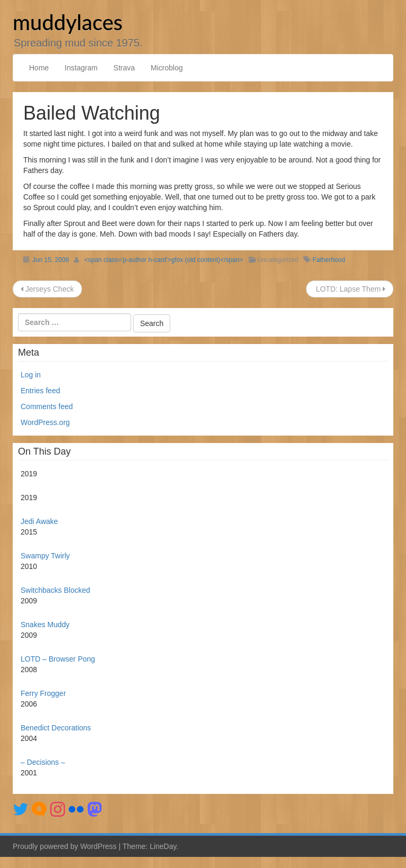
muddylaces (68, 22)
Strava (124, 68)
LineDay (163, 846)
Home (39, 68)
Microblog (167, 68)
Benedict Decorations (56, 728)
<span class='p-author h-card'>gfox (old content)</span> (163, 260)
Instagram (81, 68)
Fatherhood (329, 260)
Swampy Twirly (45, 556)
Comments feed (47, 406)
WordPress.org (45, 422)
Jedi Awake (39, 521)
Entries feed (40, 391)
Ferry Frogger (43, 693)
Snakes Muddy (45, 625)
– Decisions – (43, 762)
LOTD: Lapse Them (350, 289)
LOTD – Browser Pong (58, 659)
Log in (31, 375)
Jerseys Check (47, 289)
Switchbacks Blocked (56, 590)
